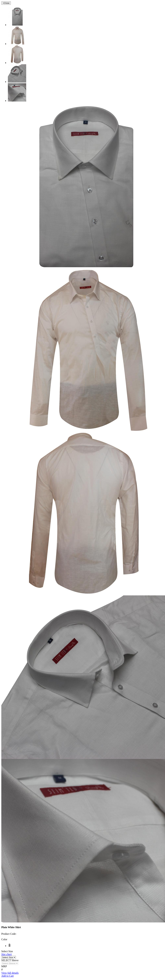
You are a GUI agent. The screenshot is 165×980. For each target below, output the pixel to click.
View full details (10, 973)
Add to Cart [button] (8, 976)
